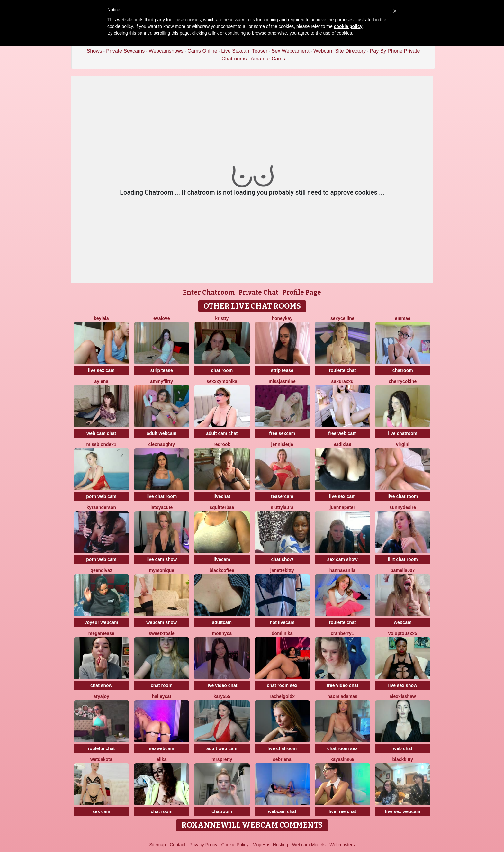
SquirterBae (222, 507)
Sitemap (157, 845)
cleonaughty (162, 444)
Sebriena (282, 759)
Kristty (222, 318)
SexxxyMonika (222, 381)
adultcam (222, 622)
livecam (222, 559)
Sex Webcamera (290, 51)
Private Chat (258, 292)
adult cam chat (222, 433)
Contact (177, 845)
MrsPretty (222, 759)
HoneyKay (282, 318)
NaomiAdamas (342, 696)
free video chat (342, 685)
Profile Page (302, 292)
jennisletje (282, 444)
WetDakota (101, 759)
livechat (222, 496)
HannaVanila (342, 570)
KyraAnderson (101, 507)
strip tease (162, 370)
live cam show (162, 559)
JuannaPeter (342, 507)
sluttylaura (282, 507)
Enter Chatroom (209, 292)
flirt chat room (403, 559)
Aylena (101, 381)
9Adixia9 (342, 444)
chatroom (403, 370)
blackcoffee (222, 570)
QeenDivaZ (101, 570)
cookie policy (348, 26)
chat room (222, 370)
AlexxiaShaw (403, 696)
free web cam (342, 433)
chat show (282, 559)
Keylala (101, 318)
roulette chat (342, 370)
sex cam (101, 811)
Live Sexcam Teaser (244, 51)
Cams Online (202, 51)
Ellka (162, 759)
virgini (403, 444)
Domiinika (282, 633)
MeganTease (101, 633)
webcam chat (282, 811)
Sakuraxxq (342, 381)
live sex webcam (403, 811)
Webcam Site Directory (340, 51)
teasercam (282, 496)
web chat (403, 748)
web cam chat (101, 433)
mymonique (162, 570)
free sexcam (282, 433)
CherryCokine (403, 381)
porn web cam (101, 496)
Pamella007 (403, 570)
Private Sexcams (125, 51)
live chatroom (403, 433)
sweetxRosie (162, 633)
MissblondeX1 (101, 444)
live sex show (403, 685)
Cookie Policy (235, 845)
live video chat (222, 685)
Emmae (403, 318)
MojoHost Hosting (270, 845)
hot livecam (282, 622)
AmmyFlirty (162, 381)
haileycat (162, 696)
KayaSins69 (342, 759)
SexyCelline (342, 318)
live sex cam (101, 370)
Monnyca (222, 633)
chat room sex (282, 685)
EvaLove (162, 318)
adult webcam (162, 433)
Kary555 (222, 696)
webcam (403, 622)
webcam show (162, 622)
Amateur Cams (268, 59)
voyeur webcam (101, 622)
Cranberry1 (342, 633)
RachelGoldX (282, 696)
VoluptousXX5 (403, 633)
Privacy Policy (203, 845)
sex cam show (342, 559)
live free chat (342, 811)
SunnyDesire (403, 507)
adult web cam (222, 748)
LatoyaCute (162, 507)
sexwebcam (162, 748)
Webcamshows (166, 51)
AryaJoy (101, 696)
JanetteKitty (282, 570)
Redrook (222, 444)
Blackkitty (403, 759)
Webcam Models (309, 845)
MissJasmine (282, 381)
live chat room (162, 496)
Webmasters (342, 845)
